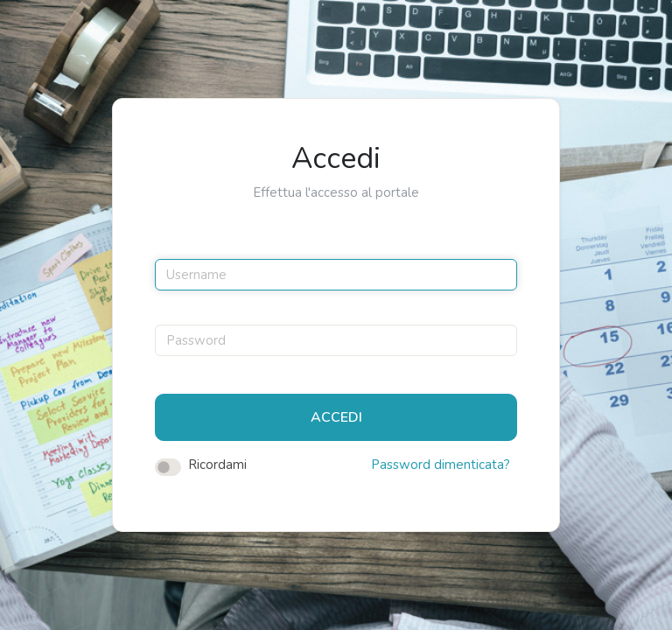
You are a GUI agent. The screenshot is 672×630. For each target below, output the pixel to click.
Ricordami (217, 465)
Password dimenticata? (441, 465)
